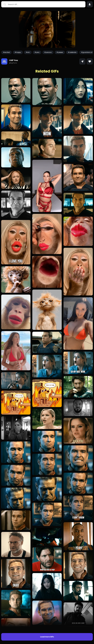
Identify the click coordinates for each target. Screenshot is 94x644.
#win (28, 52)
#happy (18, 52)
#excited (6, 52)
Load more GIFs (47, 637)
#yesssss (48, 52)
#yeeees (60, 52)
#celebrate (72, 52)
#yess (37, 52)
